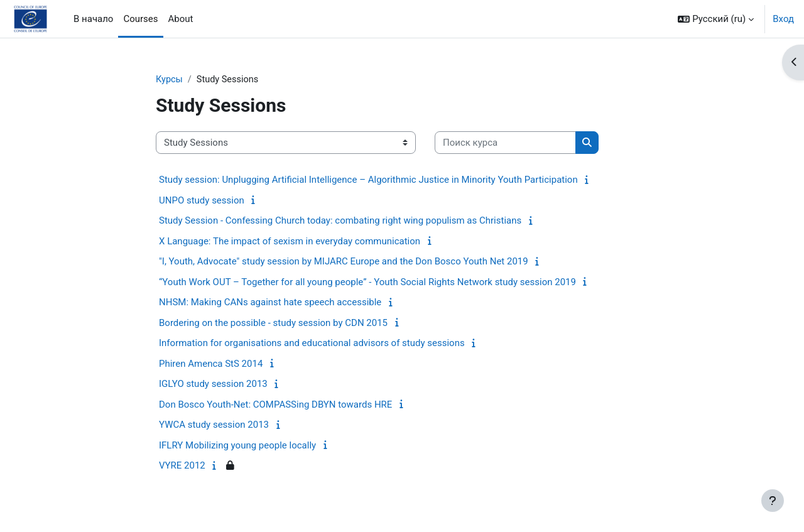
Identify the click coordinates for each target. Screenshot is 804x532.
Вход (783, 19)
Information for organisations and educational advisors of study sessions (312, 344)
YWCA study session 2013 (214, 425)
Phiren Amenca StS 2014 (211, 364)
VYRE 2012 (182, 466)
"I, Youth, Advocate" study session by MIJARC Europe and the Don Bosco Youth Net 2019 (344, 262)
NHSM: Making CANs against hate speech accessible (270, 303)
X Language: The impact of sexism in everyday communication (290, 242)
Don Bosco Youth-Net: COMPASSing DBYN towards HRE (275, 405)
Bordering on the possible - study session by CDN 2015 (273, 323)
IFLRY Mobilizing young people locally (237, 446)
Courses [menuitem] (140, 19)
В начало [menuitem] (93, 19)
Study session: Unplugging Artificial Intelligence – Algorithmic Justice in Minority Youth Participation (368, 180)
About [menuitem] (181, 19)
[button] (716, 19)
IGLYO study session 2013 (213, 384)
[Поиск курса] (505, 144)
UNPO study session (202, 201)
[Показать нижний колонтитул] (773, 501)
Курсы (170, 80)
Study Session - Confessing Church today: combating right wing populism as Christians (340, 221)
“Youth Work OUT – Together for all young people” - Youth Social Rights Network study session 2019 (367, 283)
